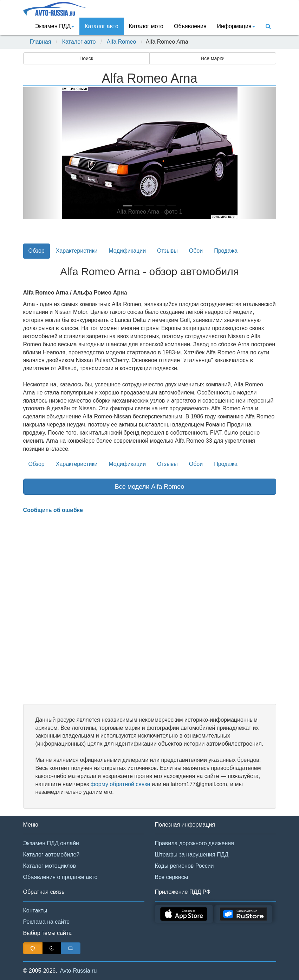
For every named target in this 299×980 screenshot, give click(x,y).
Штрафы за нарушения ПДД (192, 855)
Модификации (127, 251)
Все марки (213, 58)
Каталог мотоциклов (50, 866)
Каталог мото (146, 26)
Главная (41, 42)
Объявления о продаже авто (60, 877)
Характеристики (77, 251)
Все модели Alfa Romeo (150, 487)
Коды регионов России (184, 866)
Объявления (190, 26)
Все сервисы (172, 877)
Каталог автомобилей (51, 855)
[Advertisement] (150, 609)
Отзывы (167, 251)
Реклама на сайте (47, 922)
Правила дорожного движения (194, 843)
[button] (42, 153)
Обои (196, 251)
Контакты (35, 911)
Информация (236, 26)
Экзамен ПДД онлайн (51, 843)
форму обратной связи (121, 784)
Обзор (37, 251)
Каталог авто (102, 26)
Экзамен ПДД (55, 26)
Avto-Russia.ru (79, 971)
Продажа (226, 251)
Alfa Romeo (122, 42)
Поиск (86, 58)
